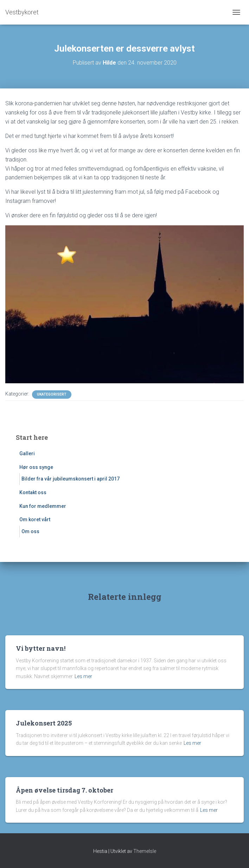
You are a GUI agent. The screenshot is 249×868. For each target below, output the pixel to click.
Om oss (30, 531)
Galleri (27, 453)
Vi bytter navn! (41, 648)
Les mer (83, 676)
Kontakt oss (33, 492)
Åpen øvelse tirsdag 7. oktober (65, 790)
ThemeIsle (145, 851)
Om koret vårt (35, 519)
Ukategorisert (52, 394)
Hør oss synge (36, 467)
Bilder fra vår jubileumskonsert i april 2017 (71, 479)
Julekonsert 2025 (44, 723)
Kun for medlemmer (43, 506)
